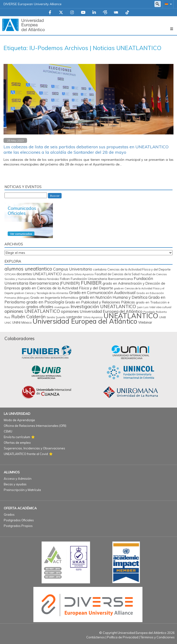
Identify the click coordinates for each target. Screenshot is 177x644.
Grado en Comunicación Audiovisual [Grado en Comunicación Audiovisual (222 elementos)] (102, 293)
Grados (9, 514)
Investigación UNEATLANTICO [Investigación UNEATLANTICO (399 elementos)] (103, 306)
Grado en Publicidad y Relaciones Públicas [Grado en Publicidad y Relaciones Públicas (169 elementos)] (100, 302)
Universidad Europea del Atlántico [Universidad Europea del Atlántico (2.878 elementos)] (85, 321)
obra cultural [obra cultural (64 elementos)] (164, 307)
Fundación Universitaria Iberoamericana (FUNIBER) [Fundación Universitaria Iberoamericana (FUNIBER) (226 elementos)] (79, 281)
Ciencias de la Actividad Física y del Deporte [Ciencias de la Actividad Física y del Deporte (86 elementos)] (139, 269)
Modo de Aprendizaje (19, 420)
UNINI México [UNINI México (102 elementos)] (22, 322)
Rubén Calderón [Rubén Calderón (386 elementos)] (28, 316)
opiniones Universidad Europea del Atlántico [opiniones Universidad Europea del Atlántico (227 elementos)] (102, 311)
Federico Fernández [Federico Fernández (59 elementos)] (48, 279)
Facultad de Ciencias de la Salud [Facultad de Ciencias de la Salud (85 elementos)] (117, 274)
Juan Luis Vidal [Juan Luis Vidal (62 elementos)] (146, 307)
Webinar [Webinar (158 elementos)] (145, 322)
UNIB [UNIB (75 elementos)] (163, 317)
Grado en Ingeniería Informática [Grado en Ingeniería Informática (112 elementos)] (54, 297)
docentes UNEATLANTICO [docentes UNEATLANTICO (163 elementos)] (39, 274)
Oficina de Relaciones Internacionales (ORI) (35, 426)
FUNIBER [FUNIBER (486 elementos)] (91, 283)
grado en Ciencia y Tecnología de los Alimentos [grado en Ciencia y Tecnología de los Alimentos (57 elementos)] (41, 293)
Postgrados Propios (18, 526)
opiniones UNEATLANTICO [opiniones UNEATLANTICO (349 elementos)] (32, 311)
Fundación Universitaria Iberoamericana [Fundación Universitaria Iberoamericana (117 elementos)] (102, 279)
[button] (167, 4)
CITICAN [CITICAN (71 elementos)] (10, 274)
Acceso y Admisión (18, 479)
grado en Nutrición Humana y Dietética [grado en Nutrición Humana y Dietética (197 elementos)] (113, 297)
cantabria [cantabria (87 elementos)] (100, 269)
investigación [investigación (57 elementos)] (62, 307)
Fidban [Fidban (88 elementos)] (65, 279)
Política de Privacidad (123, 637)
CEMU (8, 431)
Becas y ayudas (15, 484)
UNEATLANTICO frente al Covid (26, 454)
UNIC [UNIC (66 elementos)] (8, 323)
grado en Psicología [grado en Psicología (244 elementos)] (45, 302)
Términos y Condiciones (157, 637)
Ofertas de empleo (17, 443)
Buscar (55, 196)
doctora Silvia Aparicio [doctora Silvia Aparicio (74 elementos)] (78, 274)
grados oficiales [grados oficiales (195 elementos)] (40, 307)
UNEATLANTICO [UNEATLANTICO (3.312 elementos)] (131, 316)
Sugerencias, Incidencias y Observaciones (34, 448)
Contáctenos (96, 637)
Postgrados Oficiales (19, 520)
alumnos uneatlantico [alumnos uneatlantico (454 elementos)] (28, 269)
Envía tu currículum (17, 437)
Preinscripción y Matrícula (22, 490)
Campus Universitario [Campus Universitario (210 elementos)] (73, 269)
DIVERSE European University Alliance (33, 4)
